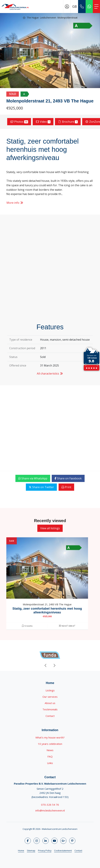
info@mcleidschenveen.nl (50, 810)
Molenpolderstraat (67, 18)
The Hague (33, 18)
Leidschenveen (48, 18)
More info (15, 203)
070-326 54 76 (50, 805)
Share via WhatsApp (33, 478)
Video (43, 122)
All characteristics (50, 374)
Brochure (68, 122)
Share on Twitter (41, 487)
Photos (19, 122)
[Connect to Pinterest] (72, 841)
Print (66, 487)
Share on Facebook (68, 478)
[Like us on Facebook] (28, 841)
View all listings (50, 528)
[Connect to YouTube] (54, 841)
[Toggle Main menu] (96, 7)
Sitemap (31, 851)
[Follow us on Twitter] (37, 841)
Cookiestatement (63, 851)
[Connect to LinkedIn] (46, 841)
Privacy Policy (45, 851)
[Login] (67, 7)
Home (21, 851)
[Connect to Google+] (63, 841)
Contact (78, 851)
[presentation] (46, 665)
